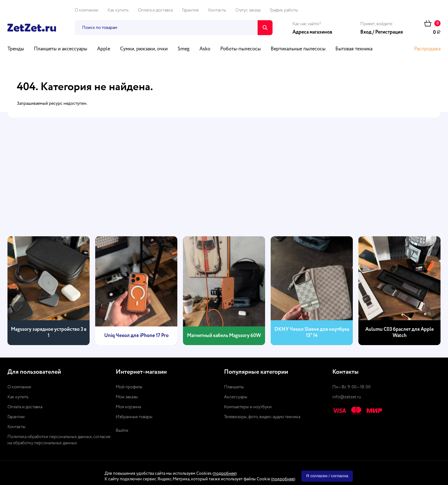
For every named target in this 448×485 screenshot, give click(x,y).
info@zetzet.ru (347, 397)
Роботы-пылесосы (240, 49)
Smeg (184, 49)
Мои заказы (127, 397)
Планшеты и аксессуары (61, 49)
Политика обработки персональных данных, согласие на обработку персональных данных (59, 440)
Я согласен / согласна (327, 476)
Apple (104, 49)
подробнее (225, 473)
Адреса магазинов (312, 32)
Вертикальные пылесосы (298, 49)
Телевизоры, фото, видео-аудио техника (262, 417)
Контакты (217, 10)
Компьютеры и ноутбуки (248, 407)
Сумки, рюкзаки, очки (144, 49)
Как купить (118, 10)
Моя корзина (128, 407)
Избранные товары (134, 417)
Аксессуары (236, 397)
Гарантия (190, 10)
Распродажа (427, 49)
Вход (366, 32)
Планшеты (234, 387)
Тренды (16, 49)
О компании (86, 10)
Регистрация (389, 32)
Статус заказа (248, 10)
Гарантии (16, 417)
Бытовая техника (354, 49)
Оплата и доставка (155, 10)
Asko (205, 49)
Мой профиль (129, 387)
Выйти (122, 431)
